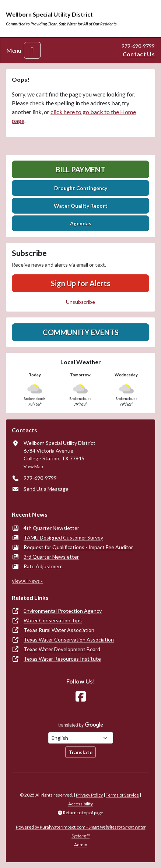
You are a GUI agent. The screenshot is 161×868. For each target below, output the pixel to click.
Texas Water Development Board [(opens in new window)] (62, 649)
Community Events (81, 332)
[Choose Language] (81, 738)
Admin (81, 845)
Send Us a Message (46, 489)
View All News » (27, 581)
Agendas (81, 223)
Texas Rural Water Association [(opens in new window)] (59, 630)
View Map (33, 466)
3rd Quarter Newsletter (51, 557)
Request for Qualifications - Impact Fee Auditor (78, 547)
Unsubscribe (80, 302)
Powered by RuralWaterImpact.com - (81, 831)
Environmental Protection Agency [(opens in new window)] (63, 611)
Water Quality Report (81, 206)
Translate (80, 752)
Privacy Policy (89, 795)
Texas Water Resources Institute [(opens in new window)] (62, 659)
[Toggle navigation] (32, 50)
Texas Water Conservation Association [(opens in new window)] (69, 639)
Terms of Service (122, 795)
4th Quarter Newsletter (51, 528)
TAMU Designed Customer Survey (63, 537)
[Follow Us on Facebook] (81, 697)
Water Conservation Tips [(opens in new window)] (53, 620)
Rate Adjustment (43, 566)
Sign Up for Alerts (80, 283)
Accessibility (80, 804)
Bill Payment (80, 169)
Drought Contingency (81, 188)
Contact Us (139, 54)
